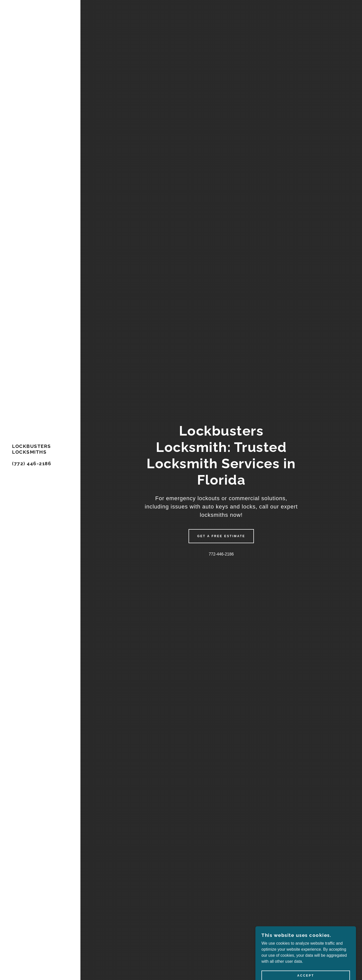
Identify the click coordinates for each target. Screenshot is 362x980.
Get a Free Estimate (221, 536)
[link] (40, 464)
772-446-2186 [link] (221, 554)
